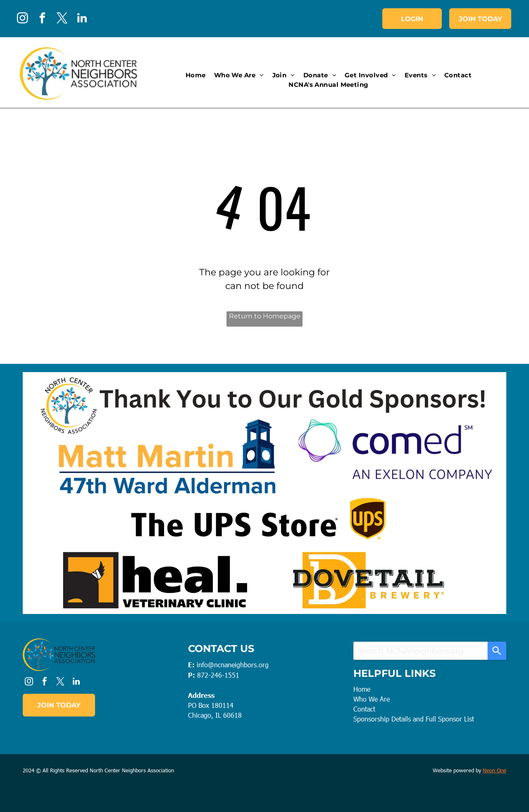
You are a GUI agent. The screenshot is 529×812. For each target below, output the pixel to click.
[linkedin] (82, 19)
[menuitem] (196, 75)
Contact (364, 709)
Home (362, 689)
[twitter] (62, 19)
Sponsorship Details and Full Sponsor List (414, 719)
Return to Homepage (265, 316)
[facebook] (42, 19)
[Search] (497, 651)
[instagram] (22, 19)
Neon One (494, 770)
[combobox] (421, 651)
